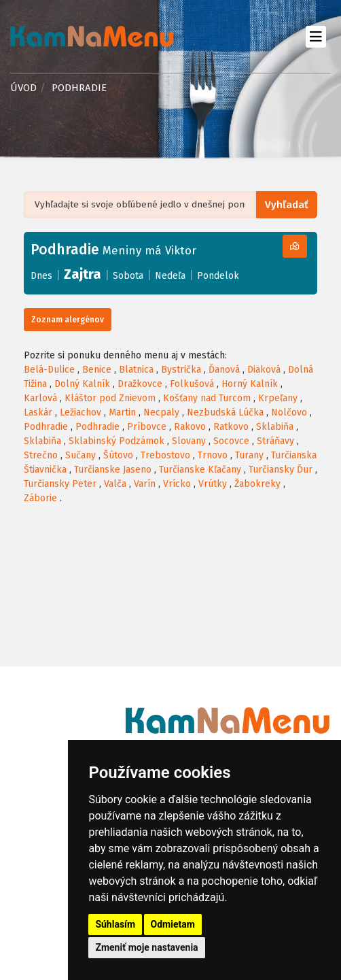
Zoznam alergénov (68, 320)
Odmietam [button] (173, 924)
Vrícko (177, 484)
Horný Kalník (250, 384)
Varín (145, 484)
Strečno (41, 455)
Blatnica (136, 370)
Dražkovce (140, 384)
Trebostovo (165, 455)
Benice (97, 370)
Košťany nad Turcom (207, 398)
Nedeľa (170, 276)
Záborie (40, 498)
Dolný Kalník (82, 384)
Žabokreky (257, 484)
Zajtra (83, 274)
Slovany (189, 441)
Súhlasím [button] (115, 924)
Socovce (231, 441)
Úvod (23, 88)
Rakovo (190, 427)
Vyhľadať (288, 205)
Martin (122, 412)
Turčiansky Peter (60, 484)
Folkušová (192, 384)
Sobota (128, 276)
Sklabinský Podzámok (116, 441)
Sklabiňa (275, 427)
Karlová (40, 398)
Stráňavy (275, 441)
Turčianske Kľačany (200, 470)
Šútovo (118, 455)
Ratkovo (231, 427)
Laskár (38, 412)
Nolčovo (289, 412)
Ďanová (224, 370)
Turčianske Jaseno (113, 470)
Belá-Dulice (49, 370)
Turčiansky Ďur (281, 470)
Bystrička (181, 370)
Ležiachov (80, 412)
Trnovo (213, 455)
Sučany (80, 455)
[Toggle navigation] (316, 36)
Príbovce (147, 427)
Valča (115, 484)
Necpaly (161, 412)
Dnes (41, 276)
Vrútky (213, 484)
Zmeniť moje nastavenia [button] (146, 947)
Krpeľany (278, 398)
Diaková (264, 370)
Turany (249, 455)
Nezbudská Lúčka (225, 412)
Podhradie (46, 427)
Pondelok (218, 276)
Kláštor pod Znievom (110, 398)
